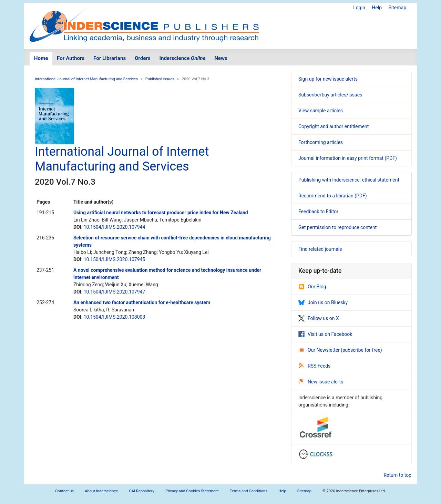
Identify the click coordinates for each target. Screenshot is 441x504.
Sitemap (397, 8)
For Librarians (110, 58)
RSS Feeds (315, 366)
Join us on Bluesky (323, 302)
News (221, 58)
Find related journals (320, 249)
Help (377, 8)
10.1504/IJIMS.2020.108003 (115, 317)
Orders (143, 58)
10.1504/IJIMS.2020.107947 (115, 292)
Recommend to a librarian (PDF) (333, 196)
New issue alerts (321, 382)
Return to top (397, 475)
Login (359, 8)
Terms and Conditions (249, 491)
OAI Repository (142, 491)
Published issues (160, 79)
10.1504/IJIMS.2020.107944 (115, 227)
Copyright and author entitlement (334, 126)
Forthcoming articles (321, 142)
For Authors (71, 58)
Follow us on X (319, 318)
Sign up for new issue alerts (328, 79)
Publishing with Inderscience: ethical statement (349, 180)
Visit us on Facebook (325, 334)
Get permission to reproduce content (337, 227)
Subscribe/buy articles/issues (330, 95)
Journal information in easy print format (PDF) (348, 158)
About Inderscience (101, 491)
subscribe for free (361, 350)
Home (41, 58)
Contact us (64, 491)
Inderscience (183, 58)
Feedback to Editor (318, 212)
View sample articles (321, 111)
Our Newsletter (320, 350)
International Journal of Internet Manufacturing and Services (86, 79)
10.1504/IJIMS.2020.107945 (115, 259)
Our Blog (312, 287)
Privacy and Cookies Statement (192, 491)
